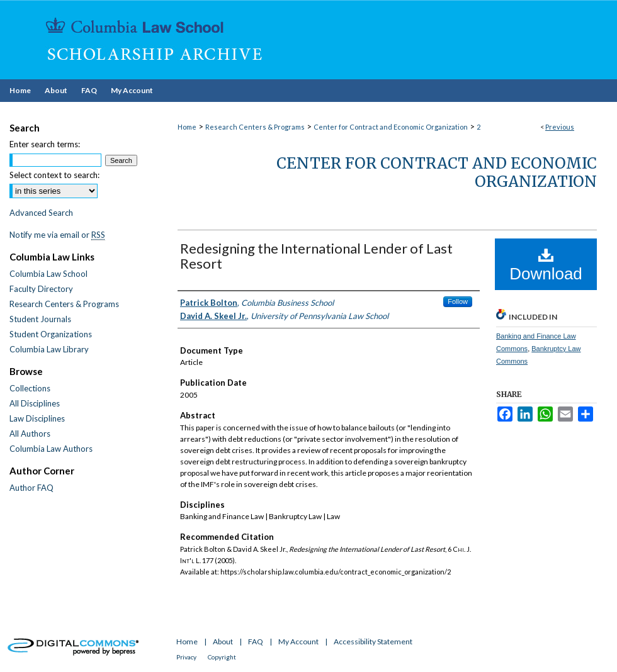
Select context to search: (54, 175)
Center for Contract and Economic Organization (391, 127)
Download (546, 265)
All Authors (30, 434)
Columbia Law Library (49, 349)
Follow (458, 301)
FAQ (256, 641)
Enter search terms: (45, 144)
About (223, 641)
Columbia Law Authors (51, 449)
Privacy (186, 657)
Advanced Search (41, 213)
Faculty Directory (41, 289)
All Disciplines (35, 403)
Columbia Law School (48, 274)
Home (187, 127)
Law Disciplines (37, 418)
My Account (298, 641)
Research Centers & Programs (255, 127)
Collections (30, 388)
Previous (560, 127)
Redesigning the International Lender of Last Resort (316, 256)
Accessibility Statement (373, 641)
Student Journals (40, 319)
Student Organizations (51, 334)
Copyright (222, 657)
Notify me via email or (57, 235)
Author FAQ (31, 488)
